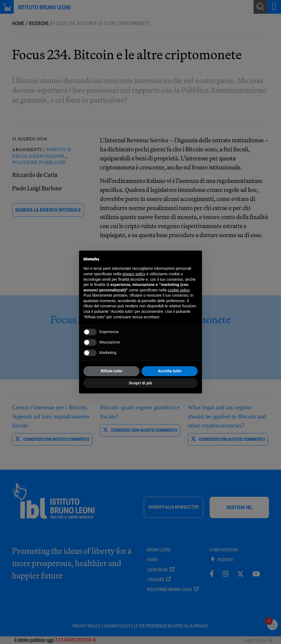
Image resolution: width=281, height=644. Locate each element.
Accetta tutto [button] (170, 371)
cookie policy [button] (179, 290)
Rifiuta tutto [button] (112, 371)
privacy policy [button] (134, 274)
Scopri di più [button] (141, 383)
